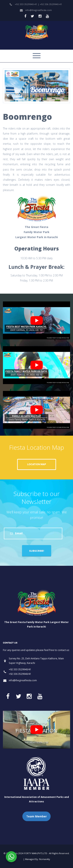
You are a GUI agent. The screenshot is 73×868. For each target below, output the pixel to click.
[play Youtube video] (36, 320)
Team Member (36, 816)
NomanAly (45, 859)
